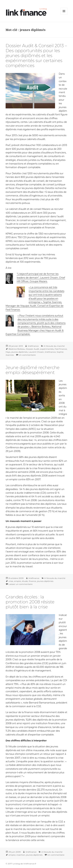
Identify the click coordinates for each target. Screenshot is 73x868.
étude (25, 581)
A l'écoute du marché (54, 346)
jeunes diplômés (20, 352)
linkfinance (33, 346)
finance (33, 581)
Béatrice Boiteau (17, 349)
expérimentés (47, 349)
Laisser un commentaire (21, 584)
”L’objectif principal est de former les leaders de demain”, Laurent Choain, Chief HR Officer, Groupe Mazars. (41, 278)
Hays (8, 352)
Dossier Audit (32, 349)
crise (11, 581)
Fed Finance (61, 349)
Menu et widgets (64, 14)
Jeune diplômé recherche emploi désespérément (33, 370)
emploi (18, 581)
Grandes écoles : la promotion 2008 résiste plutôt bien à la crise (30, 602)
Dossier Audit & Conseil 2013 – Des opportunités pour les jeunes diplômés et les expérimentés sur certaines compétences (36, 56)
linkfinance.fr (30, 864)
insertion (21, 855)
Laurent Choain (36, 352)
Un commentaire (27, 355)
